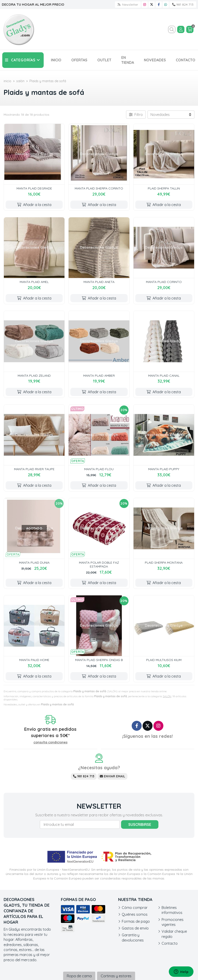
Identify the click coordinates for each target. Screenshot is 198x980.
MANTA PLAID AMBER (99, 376)
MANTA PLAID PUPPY (164, 469)
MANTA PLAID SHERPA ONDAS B (99, 660)
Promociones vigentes (173, 922)
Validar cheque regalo (174, 934)
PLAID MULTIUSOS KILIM (164, 660)
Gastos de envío (135, 928)
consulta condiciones (50, 742)
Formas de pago (136, 921)
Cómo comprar (135, 908)
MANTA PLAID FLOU (99, 469)
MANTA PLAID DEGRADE (34, 188)
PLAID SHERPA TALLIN (164, 188)
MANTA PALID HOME (34, 660)
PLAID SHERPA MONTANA (164, 563)
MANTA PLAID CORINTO (164, 282)
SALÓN (167, 696)
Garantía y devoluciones (133, 937)
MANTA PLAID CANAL (164, 376)
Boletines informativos (172, 910)
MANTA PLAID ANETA (99, 282)
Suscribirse (140, 824)
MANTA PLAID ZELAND (34, 376)
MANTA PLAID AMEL (34, 282)
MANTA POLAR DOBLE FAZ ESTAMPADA (99, 564)
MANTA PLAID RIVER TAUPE (34, 469)
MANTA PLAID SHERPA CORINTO (99, 188)
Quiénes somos (135, 914)
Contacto (170, 943)
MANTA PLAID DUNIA (34, 563)
